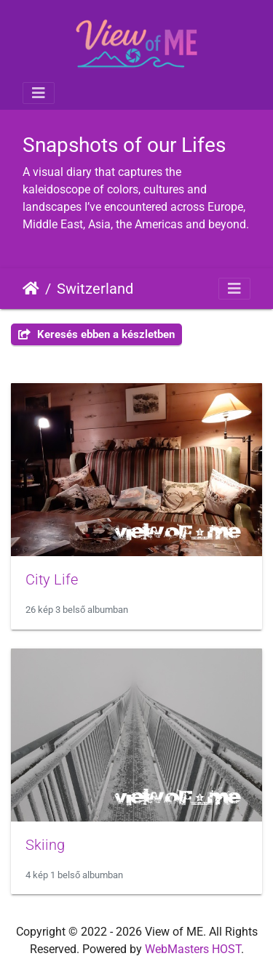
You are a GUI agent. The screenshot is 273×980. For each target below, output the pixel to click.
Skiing (45, 845)
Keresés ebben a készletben (96, 334)
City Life (52, 579)
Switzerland (95, 289)
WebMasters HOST (193, 949)
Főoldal (31, 289)
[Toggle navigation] (39, 93)
